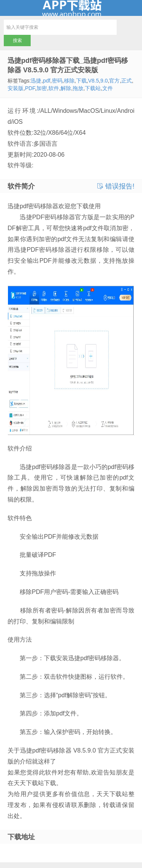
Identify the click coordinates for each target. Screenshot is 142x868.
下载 (81, 81)
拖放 (78, 88)
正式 (126, 81)
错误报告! (116, 186)
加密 (42, 88)
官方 (114, 81)
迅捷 (36, 81)
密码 (57, 81)
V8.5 (93, 81)
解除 (66, 88)
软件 (54, 88)
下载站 (93, 88)
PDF (30, 88)
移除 (69, 81)
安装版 (16, 88)
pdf (46, 81)
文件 (108, 88)
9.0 (104, 81)
